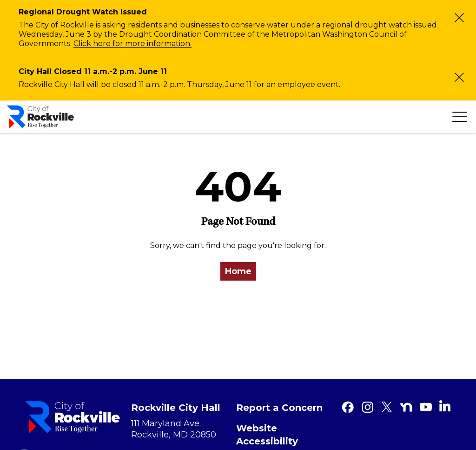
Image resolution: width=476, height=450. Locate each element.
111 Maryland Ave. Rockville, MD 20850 (174, 429)
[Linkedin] (445, 406)
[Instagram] (367, 407)
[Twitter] (387, 407)
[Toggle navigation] (460, 117)
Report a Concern (279, 408)
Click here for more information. (132, 44)
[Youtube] (426, 407)
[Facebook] (348, 407)
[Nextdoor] (406, 407)
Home (238, 271)
